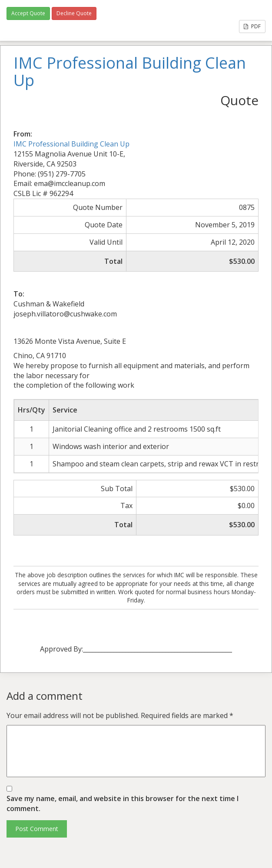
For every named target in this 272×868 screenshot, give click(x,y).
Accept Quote (28, 13)
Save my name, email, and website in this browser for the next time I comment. (123, 803)
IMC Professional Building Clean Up (71, 144)
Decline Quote (74, 13)
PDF (252, 26)
